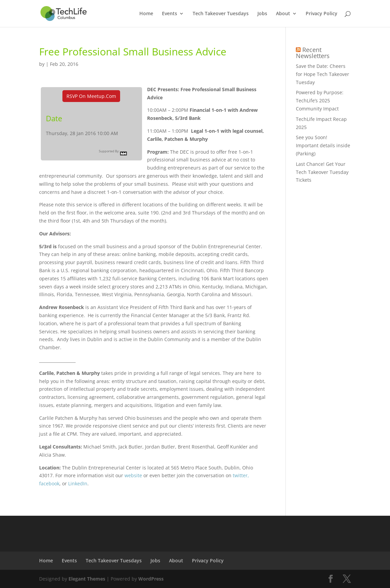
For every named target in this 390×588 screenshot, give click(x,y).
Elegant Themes (87, 579)
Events (170, 14)
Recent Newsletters (313, 53)
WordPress (151, 579)
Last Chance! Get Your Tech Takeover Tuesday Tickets (322, 172)
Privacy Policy (322, 14)
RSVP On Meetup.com (91, 96)
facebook (49, 483)
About (283, 14)
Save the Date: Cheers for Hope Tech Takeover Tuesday (323, 74)
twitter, (241, 475)
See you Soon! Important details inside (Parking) (323, 145)
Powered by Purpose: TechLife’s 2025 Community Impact (320, 100)
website (133, 475)
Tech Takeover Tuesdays (221, 14)
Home (146, 14)
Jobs (262, 14)
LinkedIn (78, 483)
